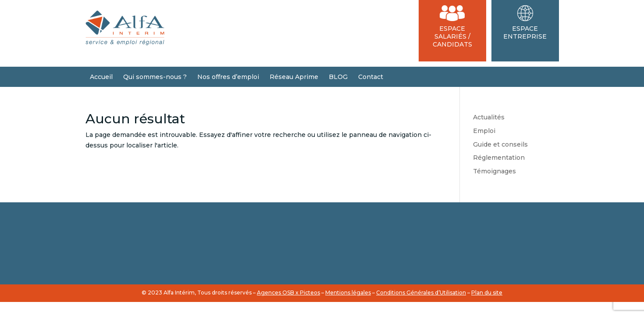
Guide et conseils (500, 144)
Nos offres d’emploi (228, 77)
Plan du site (487, 293)
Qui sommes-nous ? (155, 77)
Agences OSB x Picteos (288, 293)
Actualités (489, 117)
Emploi (484, 131)
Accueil (101, 77)
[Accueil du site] (125, 43)
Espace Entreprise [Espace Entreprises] (525, 23)
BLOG (338, 77)
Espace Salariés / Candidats (452, 27)
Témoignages (495, 171)
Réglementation (499, 158)
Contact (371, 77)
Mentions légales (348, 293)
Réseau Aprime (294, 77)
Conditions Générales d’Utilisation (421, 293)
